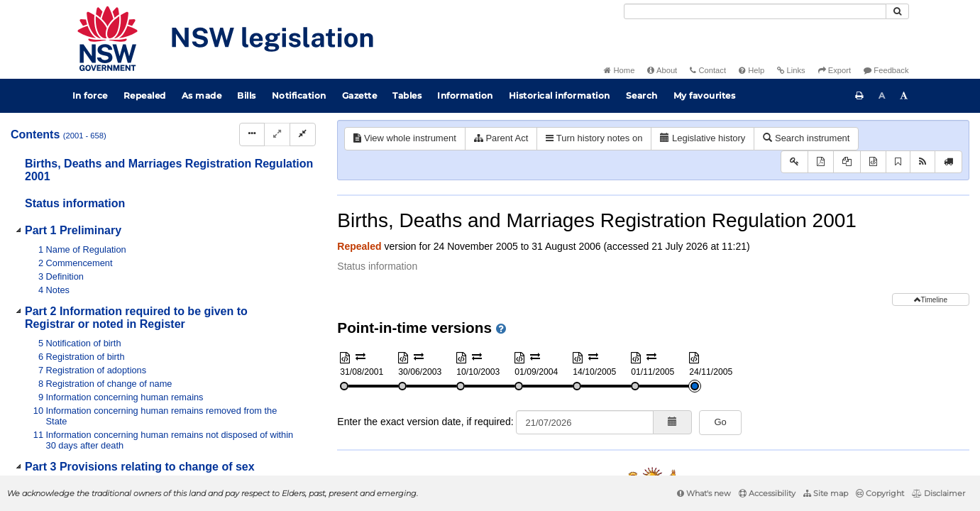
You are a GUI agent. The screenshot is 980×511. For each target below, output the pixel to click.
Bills (247, 95)
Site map (826, 493)
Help (751, 70)
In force (90, 95)
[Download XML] (873, 162)
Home (619, 70)
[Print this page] (859, 96)
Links (791, 70)
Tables (407, 95)
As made (202, 95)
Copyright (880, 493)
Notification (299, 95)
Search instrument (806, 138)
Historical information (560, 95)
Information (465, 95)
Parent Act (501, 138)
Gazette (360, 95)
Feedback (886, 70)
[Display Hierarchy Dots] (252, 134)
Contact (708, 70)
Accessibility (767, 493)
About (662, 70)
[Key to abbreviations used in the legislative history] (794, 162)
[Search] (755, 11)
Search (642, 95)
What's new (704, 493)
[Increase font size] (904, 96)
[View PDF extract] (847, 162)
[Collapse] (303, 134)
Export (835, 70)
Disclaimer (938, 493)
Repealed (145, 95)
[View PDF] (821, 162)
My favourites (705, 95)
